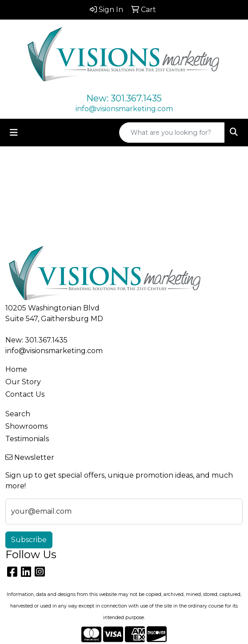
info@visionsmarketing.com (124, 109)
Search (18, 414)
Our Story (23, 382)
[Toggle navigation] (14, 133)
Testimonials (27, 439)
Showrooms (26, 426)
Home (16, 369)
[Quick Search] (172, 133)
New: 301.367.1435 (124, 98)
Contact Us (25, 394)
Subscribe (29, 540)
